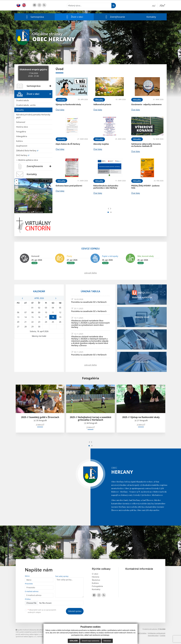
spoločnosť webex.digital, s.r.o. (26, 636)
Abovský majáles (101, 144)
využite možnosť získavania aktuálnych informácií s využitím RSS (39, 630)
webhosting (25, 634)
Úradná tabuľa (22, 100)
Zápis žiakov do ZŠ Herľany (68, 144)
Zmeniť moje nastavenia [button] (91, 641)
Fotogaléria (21, 132)
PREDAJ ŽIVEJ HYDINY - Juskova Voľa (145, 187)
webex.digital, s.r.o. (36, 634)
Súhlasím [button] (74, 641)
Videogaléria (22, 136)
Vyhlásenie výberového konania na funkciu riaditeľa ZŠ (146, 145)
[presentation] (108, 208)
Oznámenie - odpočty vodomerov (146, 104)
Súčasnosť (21, 122)
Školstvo (96, 580)
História (96, 577)
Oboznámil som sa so (42, 611)
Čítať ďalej (60, 110)
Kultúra (19, 141)
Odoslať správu (75, 611)
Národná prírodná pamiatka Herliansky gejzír (33, 116)
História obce (22, 127)
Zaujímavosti (22, 146)
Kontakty (151, 17)
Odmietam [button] (107, 641)
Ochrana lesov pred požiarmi (69, 186)
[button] (35, 17)
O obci (95, 574)
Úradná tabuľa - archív (26, 105)
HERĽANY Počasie (39, 347)
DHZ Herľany (22, 155)
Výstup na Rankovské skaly (68, 104)
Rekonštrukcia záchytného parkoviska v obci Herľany (106, 187)
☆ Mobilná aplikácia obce (27, 160)
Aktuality (20, 110)
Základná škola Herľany (26, 151)
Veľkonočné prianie (102, 104)
